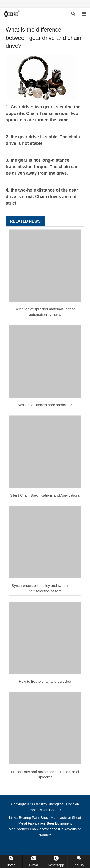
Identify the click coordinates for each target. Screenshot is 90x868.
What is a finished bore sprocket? (45, 405)
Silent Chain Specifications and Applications (45, 495)
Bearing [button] (25, 818)
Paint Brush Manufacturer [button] (51, 818)
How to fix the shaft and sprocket (45, 681)
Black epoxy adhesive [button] (47, 829)
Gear (15, 107)
